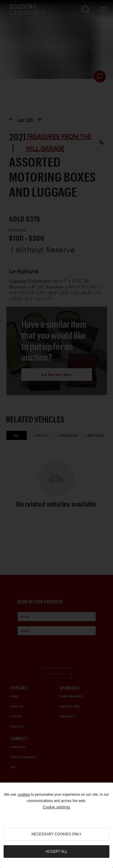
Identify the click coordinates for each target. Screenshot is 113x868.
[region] (56, 825)
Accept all (56, 852)
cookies (24, 795)
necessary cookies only (57, 834)
